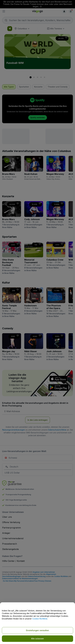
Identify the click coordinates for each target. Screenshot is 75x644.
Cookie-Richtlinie (40, 619)
